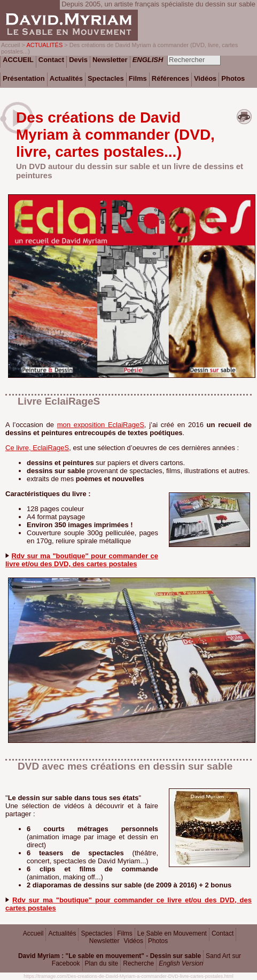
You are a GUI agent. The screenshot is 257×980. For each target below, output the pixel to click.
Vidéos (133, 941)
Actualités (62, 933)
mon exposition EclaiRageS (101, 425)
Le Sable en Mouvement (172, 933)
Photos (158, 941)
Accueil (33, 933)
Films (125, 933)
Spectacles (96, 933)
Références (170, 78)
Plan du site (102, 963)
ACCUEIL (18, 60)
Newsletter (104, 941)
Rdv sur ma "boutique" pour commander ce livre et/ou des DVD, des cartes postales (82, 560)
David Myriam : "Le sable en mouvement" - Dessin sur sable (110, 956)
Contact (223, 933)
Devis (78, 60)
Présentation (24, 78)
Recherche (138, 963)
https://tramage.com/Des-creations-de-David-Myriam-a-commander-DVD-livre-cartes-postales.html (128, 976)
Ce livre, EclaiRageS (37, 448)
